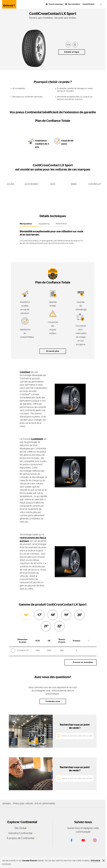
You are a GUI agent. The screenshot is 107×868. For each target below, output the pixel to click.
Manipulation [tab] (26, 224)
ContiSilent (37, 439)
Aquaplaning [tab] (44, 224)
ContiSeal (25, 372)
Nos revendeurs (74, 4)
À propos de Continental (20, 838)
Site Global (20, 828)
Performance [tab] (61, 224)
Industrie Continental (20, 833)
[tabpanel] (53, 237)
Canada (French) (88, 4)
